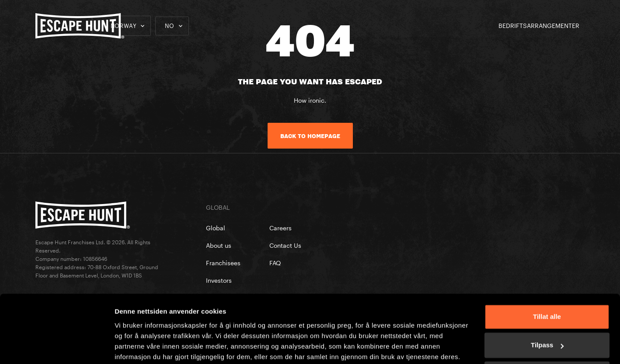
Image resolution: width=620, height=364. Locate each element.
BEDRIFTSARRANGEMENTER (539, 26)
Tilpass (547, 311)
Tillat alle (547, 283)
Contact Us (285, 245)
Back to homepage (310, 136)
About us (219, 245)
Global (216, 228)
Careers (280, 228)
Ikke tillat (547, 340)
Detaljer (127, 347)
